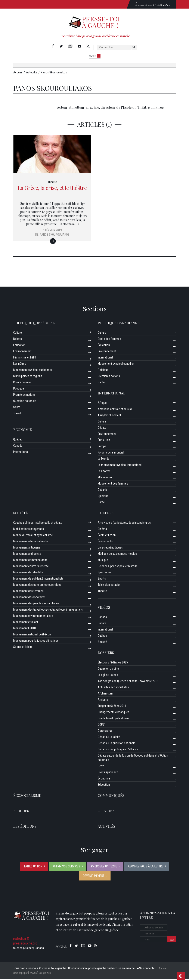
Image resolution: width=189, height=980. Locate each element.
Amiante (103, 700)
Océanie (103, 490)
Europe (102, 447)
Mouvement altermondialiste (31, 542)
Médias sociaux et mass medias (117, 554)
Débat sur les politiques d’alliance (118, 750)
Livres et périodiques (110, 548)
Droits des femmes (109, 339)
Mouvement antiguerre (27, 548)
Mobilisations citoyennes (29, 529)
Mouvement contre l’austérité (31, 567)
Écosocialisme (27, 796)
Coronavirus (105, 731)
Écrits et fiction (107, 536)
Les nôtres (20, 364)
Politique (19, 389)
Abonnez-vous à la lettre (146, 867)
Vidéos (104, 608)
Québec (18, 440)
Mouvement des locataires (29, 598)
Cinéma (102, 529)
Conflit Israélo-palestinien (113, 719)
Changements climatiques (114, 713)
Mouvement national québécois (32, 635)
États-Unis (104, 441)
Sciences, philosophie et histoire (118, 567)
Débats (18, 339)
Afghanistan (105, 694)
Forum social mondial (111, 453)
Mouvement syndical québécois (32, 370)
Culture (18, 333)
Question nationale (25, 402)
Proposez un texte (104, 867)
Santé (17, 408)
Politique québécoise (34, 323)
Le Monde (104, 459)
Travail (17, 414)
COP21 (102, 725)
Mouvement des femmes (113, 484)
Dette (101, 767)
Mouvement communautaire (30, 561)
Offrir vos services (67, 867)
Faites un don (33, 867)
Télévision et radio (109, 585)
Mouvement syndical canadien (116, 364)
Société (21, 514)
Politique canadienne (119, 323)
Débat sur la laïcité (109, 738)
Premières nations (24, 395)
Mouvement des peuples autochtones (36, 604)
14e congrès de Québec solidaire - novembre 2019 (128, 682)
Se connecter (146, 969)
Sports (102, 579)
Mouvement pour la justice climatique (36, 641)
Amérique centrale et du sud (115, 410)
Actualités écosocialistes (113, 688)
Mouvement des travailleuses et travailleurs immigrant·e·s (48, 610)
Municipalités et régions (28, 377)
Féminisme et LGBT (25, 358)
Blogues (21, 811)
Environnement (22, 352)
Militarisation (106, 478)
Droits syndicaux (108, 773)
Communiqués (111, 796)
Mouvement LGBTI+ (25, 629)
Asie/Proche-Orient (109, 416)
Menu (95, 56)
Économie (23, 430)
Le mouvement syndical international (120, 465)
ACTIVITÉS (106, 827)
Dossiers (106, 653)
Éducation (19, 346)
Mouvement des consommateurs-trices (37, 585)
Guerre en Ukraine (108, 669)
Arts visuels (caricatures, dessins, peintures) (125, 523)
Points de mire (22, 383)
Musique (103, 561)
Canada (18, 446)
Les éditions (25, 827)
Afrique (102, 403)
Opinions (103, 497)
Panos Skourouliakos (55, 235)
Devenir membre (94, 876)
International (21, 452)
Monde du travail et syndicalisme (33, 536)
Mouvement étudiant (26, 623)
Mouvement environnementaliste (33, 616)
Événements (105, 542)
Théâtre (52, 183)
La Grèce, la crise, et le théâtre (52, 188)
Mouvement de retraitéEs (28, 573)
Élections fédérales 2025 (113, 663)
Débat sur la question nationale (117, 744)
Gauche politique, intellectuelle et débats (38, 523)
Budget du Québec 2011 (112, 706)
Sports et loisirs (23, 647)
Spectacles (105, 573)
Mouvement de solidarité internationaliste (38, 579)
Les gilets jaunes (108, 675)
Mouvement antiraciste (27, 554)
